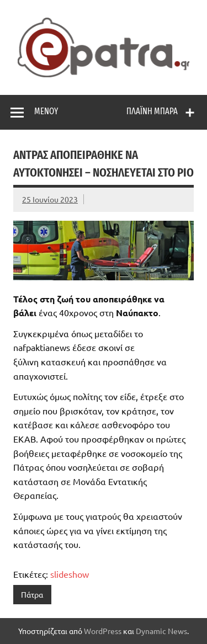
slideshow (70, 574)
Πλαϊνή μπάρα (152, 111)
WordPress (103, 631)
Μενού (46, 111)
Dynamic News (161, 631)
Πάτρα (32, 594)
